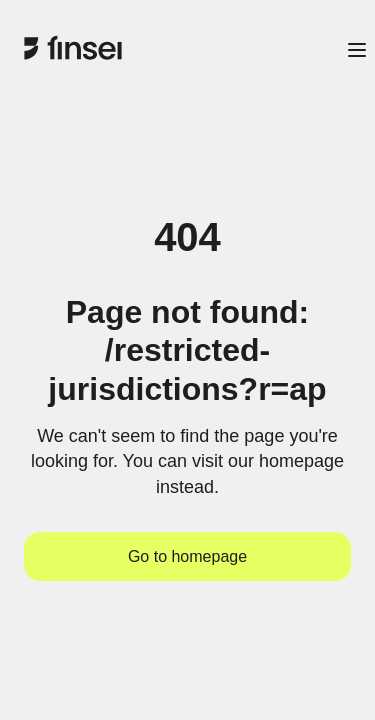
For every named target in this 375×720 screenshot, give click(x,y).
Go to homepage (187, 556)
